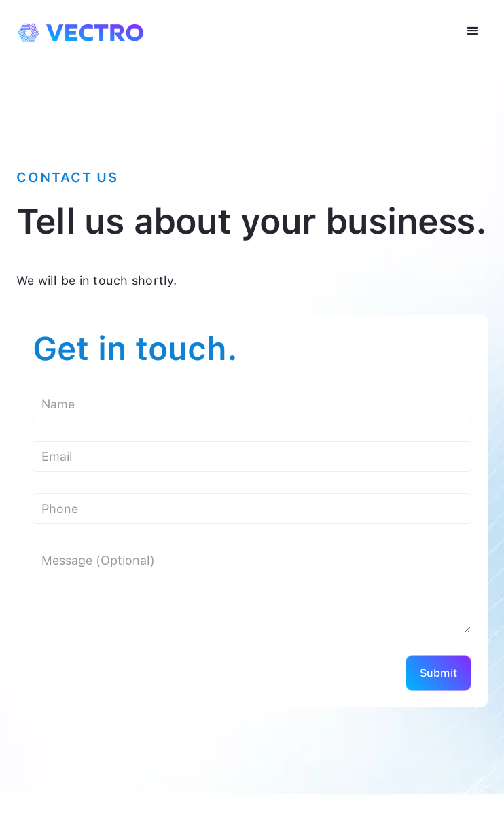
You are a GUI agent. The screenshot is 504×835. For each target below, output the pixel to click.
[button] (473, 31)
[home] (77, 28)
